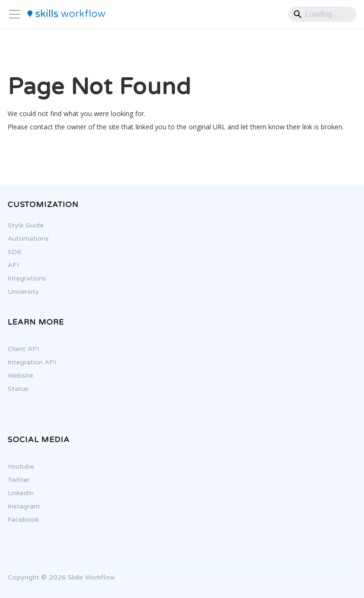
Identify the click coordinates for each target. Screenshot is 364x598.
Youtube (18, 467)
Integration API (29, 362)
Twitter (16, 480)
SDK (12, 252)
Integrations (24, 278)
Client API (20, 349)
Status (15, 389)
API (10, 265)
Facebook (20, 520)
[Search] (322, 14)
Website (18, 376)
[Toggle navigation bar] (15, 14)
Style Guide (23, 225)
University (20, 292)
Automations (25, 239)
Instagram (21, 506)
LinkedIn (18, 493)
